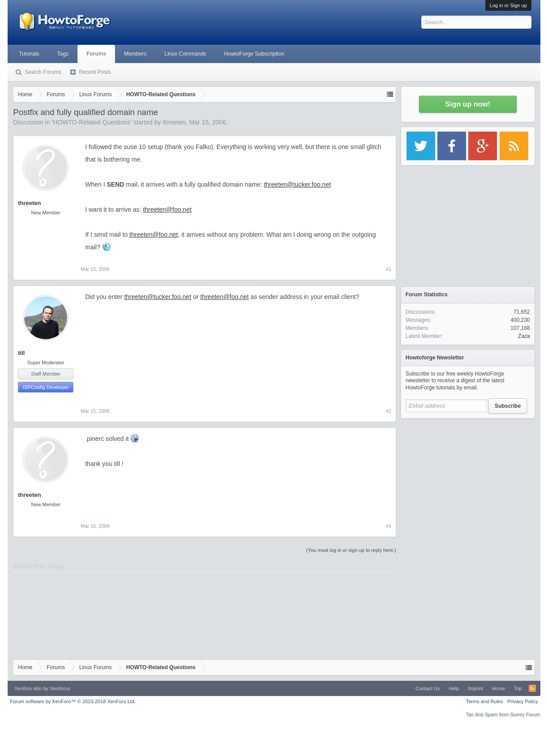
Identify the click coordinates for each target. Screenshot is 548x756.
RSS (532, 688)
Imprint (475, 688)
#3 (389, 526)
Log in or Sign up (508, 5)
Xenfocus (60, 688)
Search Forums (43, 72)
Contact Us (428, 688)
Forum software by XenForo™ (73, 701)
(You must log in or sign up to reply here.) (351, 550)
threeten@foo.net (167, 209)
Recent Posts (95, 72)
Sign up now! (468, 104)
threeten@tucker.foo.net (297, 184)
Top (518, 688)
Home (499, 688)
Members (135, 54)
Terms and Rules (485, 701)
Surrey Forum (525, 714)
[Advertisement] (468, 479)
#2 (389, 411)
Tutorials (29, 54)
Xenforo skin (28, 688)
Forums (96, 54)
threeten (174, 122)
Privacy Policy (522, 701)
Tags (63, 54)
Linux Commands (185, 54)
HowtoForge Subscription (255, 54)
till (21, 353)
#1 (389, 269)
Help (454, 688)
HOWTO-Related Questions (92, 122)
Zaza (524, 336)
